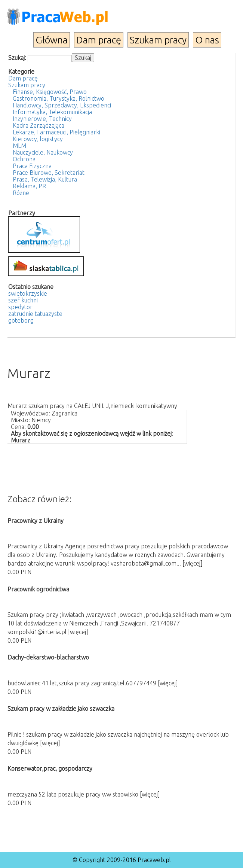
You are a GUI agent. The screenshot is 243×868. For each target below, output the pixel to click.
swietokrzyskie (28, 293)
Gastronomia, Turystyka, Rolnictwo (59, 98)
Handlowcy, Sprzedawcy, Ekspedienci (62, 105)
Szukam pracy (158, 40)
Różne (21, 193)
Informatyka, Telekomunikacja (52, 112)
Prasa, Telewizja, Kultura (45, 179)
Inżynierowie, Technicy (42, 119)
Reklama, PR (29, 186)
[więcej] (193, 563)
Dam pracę (99, 40)
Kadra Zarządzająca (39, 125)
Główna (52, 40)
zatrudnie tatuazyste (35, 314)
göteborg (21, 320)
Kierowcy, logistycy (38, 139)
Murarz (21, 440)
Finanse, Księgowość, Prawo (50, 92)
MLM (19, 146)
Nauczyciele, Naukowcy (43, 152)
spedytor (20, 307)
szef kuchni (23, 300)
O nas (207, 40)
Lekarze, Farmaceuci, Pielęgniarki (56, 132)
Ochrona (24, 159)
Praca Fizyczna (32, 166)
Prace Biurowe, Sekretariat (49, 173)
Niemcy (41, 420)
